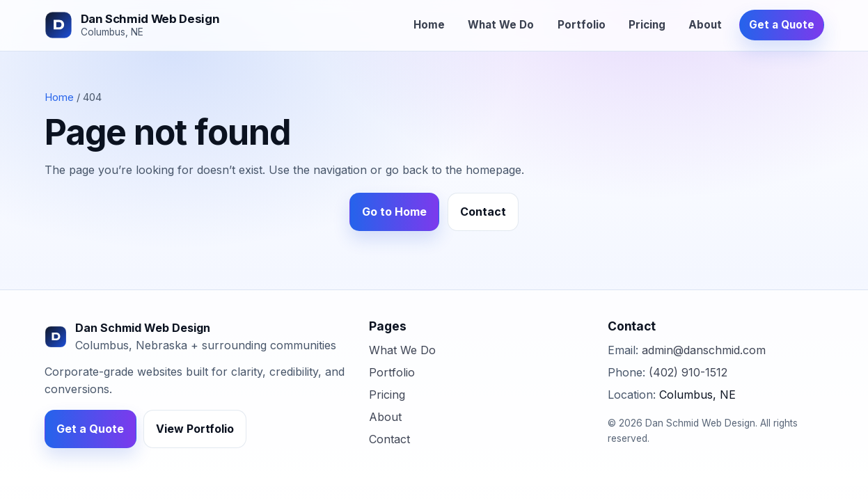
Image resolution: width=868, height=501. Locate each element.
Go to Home (394, 212)
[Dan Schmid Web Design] (132, 25)
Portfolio (582, 25)
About (705, 25)
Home (429, 25)
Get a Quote (782, 25)
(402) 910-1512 (688, 372)
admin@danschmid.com (704, 350)
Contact (483, 212)
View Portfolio (195, 429)
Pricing (647, 25)
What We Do (501, 25)
